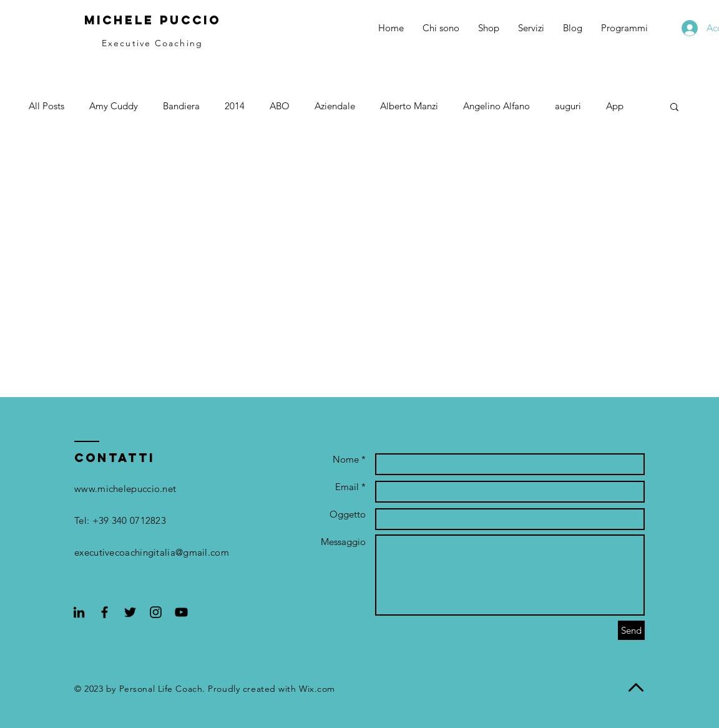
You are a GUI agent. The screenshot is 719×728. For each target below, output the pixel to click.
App (615, 106)
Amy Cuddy (114, 106)
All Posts (46, 106)
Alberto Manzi (409, 106)
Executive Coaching (152, 43)
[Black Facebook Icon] (105, 612)
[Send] (631, 630)
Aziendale (335, 106)
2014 (235, 106)
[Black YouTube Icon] (181, 612)
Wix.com (317, 689)
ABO (280, 106)
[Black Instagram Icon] (156, 612)
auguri (568, 106)
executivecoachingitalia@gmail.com (152, 552)
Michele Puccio (153, 20)
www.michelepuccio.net (125, 489)
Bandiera (181, 106)
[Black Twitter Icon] (130, 612)
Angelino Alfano (496, 106)
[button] (674, 108)
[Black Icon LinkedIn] (79, 612)
